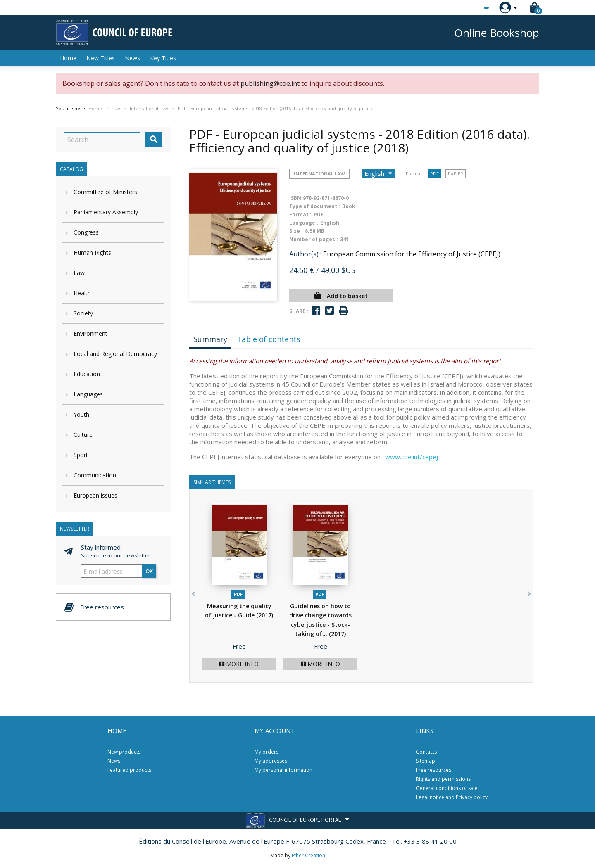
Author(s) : (305, 254)
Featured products (129, 770)
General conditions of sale (447, 788)
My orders (267, 752)
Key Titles (163, 58)
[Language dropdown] (471, 8)
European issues (95, 495)
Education (87, 374)
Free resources (434, 770)
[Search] (102, 140)
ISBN (295, 198)
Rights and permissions (443, 779)
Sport (81, 455)
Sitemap (426, 761)
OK (149, 571)
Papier (456, 174)
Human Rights (92, 253)
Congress (86, 232)
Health (82, 293)
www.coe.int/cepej (412, 457)
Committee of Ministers (105, 192)
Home (68, 58)
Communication (95, 475)
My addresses (271, 761)
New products (124, 752)
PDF (434, 174)
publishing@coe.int (270, 83)
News (132, 58)
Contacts (426, 752)
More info (239, 664)
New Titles (101, 58)
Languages (88, 394)
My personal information (283, 770)
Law (79, 273)
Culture (83, 435)
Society (83, 313)
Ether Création (308, 855)
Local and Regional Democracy (115, 354)
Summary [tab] (210, 339)
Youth (81, 414)
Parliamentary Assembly (106, 212)
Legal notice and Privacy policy (452, 797)
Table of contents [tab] (269, 339)
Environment (90, 333)
